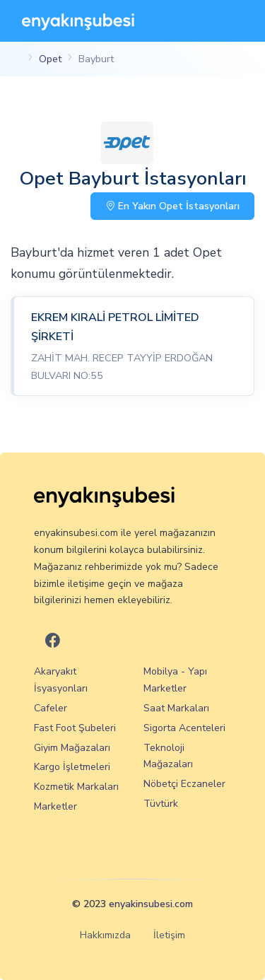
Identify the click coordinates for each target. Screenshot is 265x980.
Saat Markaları (176, 708)
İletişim (169, 935)
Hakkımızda (105, 935)
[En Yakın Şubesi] (78, 21)
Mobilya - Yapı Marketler (175, 680)
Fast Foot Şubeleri (75, 728)
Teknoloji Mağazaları (168, 756)
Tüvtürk (161, 804)
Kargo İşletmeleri (72, 767)
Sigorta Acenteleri (184, 728)
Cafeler (51, 708)
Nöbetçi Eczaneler (184, 784)
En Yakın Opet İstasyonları (172, 206)
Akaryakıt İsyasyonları (61, 680)
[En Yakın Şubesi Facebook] (53, 641)
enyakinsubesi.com (151, 904)
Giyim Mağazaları (72, 748)
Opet (50, 59)
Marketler (55, 806)
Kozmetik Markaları (76, 787)
